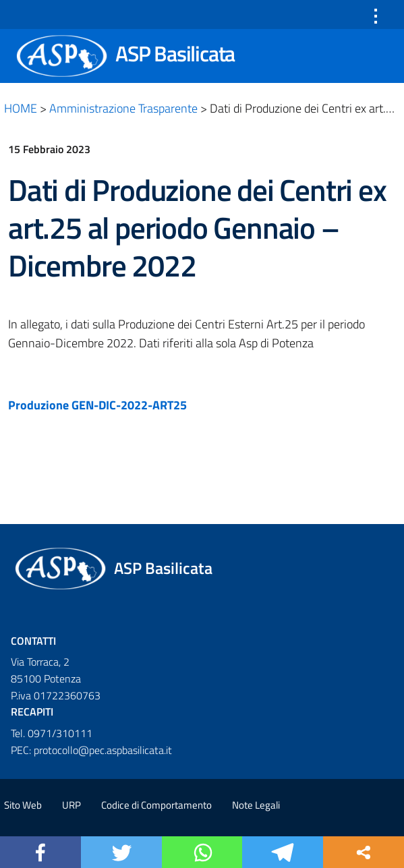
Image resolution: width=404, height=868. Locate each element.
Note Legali (256, 805)
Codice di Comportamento (156, 805)
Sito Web (23, 805)
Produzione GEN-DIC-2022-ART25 (97, 405)
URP (71, 805)
